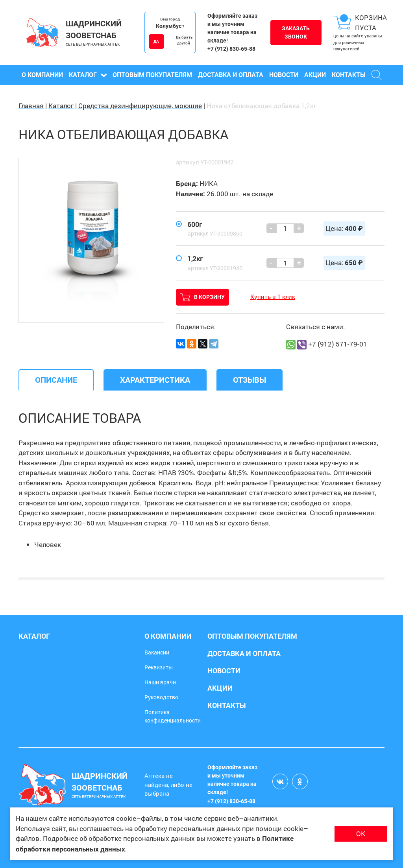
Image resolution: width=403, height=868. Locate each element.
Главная (31, 106)
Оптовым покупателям (152, 75)
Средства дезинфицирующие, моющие (140, 106)
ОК (361, 834)
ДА (156, 41)
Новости (284, 75)
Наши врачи (160, 682)
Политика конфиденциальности (173, 716)
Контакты (349, 75)
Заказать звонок (296, 32)
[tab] (56, 380)
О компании (42, 75)
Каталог (88, 75)
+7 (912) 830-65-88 (231, 49)
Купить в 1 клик (273, 297)
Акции (315, 75)
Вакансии (157, 652)
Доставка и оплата (231, 75)
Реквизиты (159, 667)
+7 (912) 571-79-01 (338, 344)
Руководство (161, 697)
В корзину (202, 297)
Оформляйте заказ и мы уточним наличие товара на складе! (232, 28)
